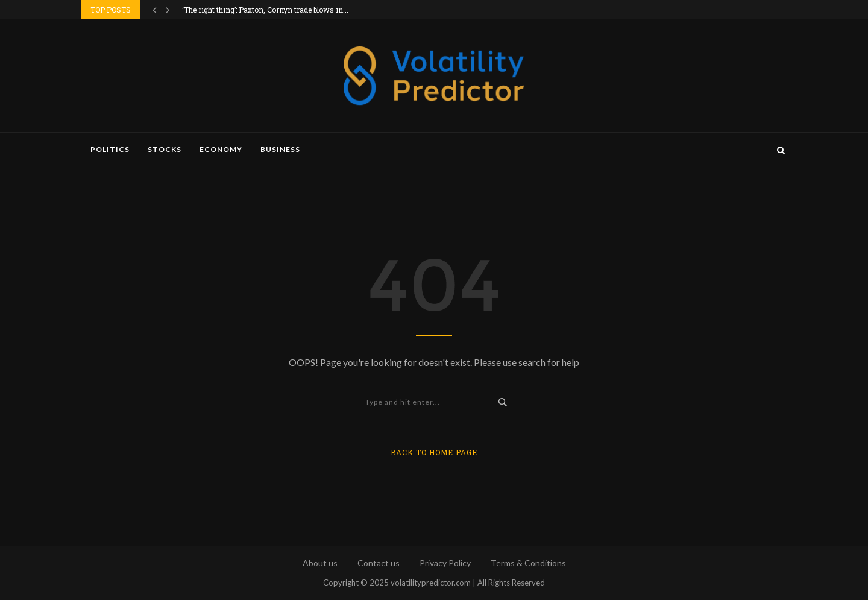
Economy (221, 149)
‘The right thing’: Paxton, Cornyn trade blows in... (265, 10)
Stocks (165, 149)
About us (320, 563)
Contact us (379, 563)
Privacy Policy (445, 563)
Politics (110, 149)
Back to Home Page (434, 452)
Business (280, 149)
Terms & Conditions (528, 563)
